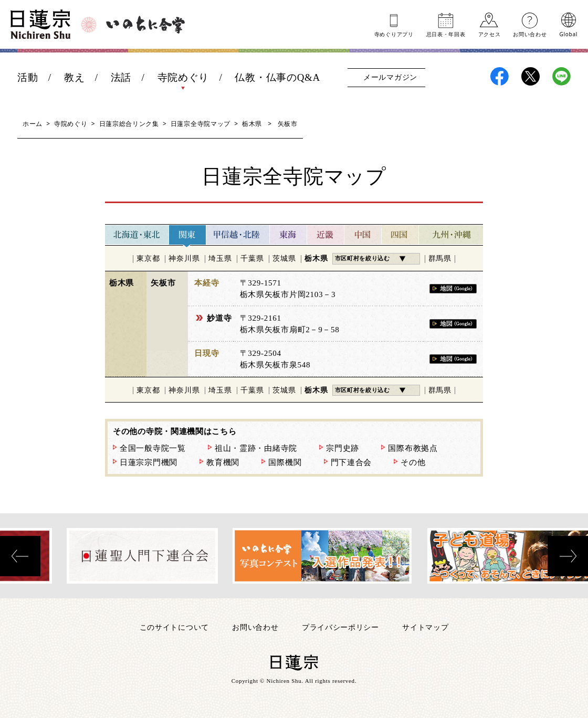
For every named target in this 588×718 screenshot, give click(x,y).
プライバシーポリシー (340, 627)
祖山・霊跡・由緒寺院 (256, 448)
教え (74, 77)
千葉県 (252, 258)
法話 (121, 77)
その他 (413, 462)
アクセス (490, 34)
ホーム (33, 124)
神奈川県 (184, 258)
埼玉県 (220, 258)
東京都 (148, 258)
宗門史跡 (343, 448)
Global (569, 34)
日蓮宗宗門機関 (149, 462)
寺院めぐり (183, 77)
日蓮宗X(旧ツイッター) (531, 76)
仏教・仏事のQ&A (277, 77)
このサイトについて (174, 627)
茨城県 (284, 258)
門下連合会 (351, 462)
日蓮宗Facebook (500, 76)
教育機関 (223, 462)
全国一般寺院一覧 (153, 448)
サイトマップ (425, 627)
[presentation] (20, 556)
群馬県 (440, 258)
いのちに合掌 (145, 25)
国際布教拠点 (413, 448)
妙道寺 (219, 318)
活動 (28, 77)
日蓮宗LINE (561, 76)
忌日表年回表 (446, 34)
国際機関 (285, 462)
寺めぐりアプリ (394, 34)
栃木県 (252, 124)
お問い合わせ (530, 34)
